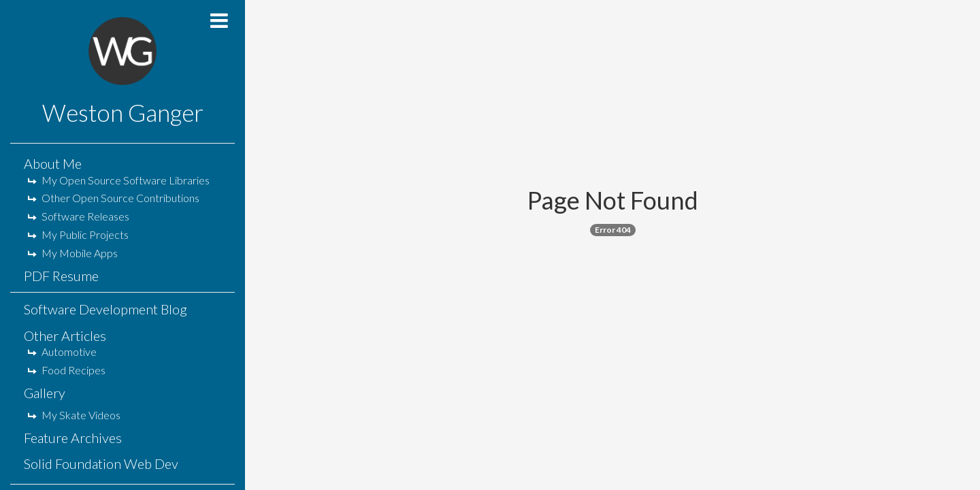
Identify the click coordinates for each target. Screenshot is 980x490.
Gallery (45, 393)
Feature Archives (73, 438)
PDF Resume (61, 276)
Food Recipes (66, 370)
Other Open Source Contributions (113, 198)
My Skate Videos (74, 415)
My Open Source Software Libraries (118, 180)
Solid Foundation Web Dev (101, 463)
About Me (53, 163)
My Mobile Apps (72, 253)
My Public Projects (78, 234)
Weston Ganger (123, 112)
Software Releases (78, 216)
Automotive (62, 352)
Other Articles (65, 336)
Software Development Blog (105, 309)
